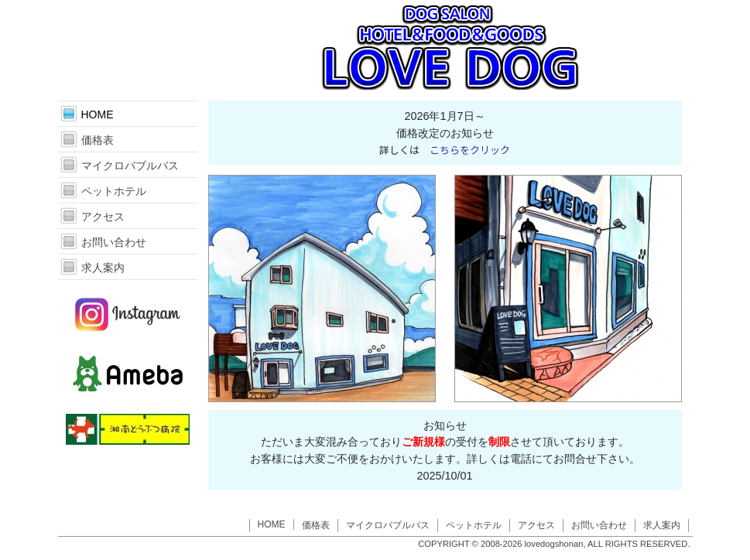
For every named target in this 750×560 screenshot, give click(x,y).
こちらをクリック (470, 150)
